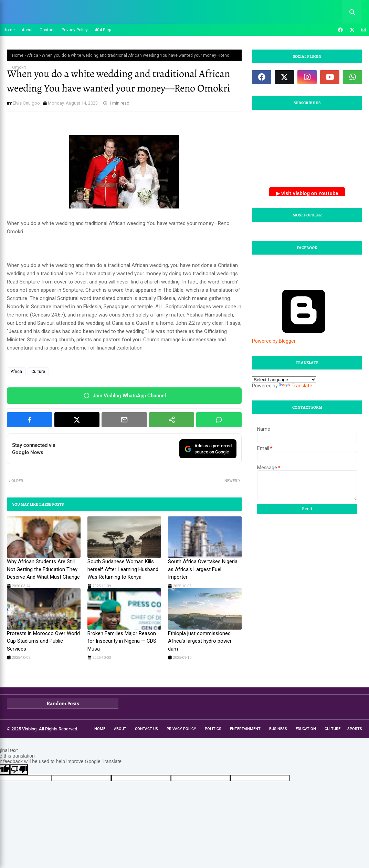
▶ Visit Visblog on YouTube (307, 193)
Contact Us (146, 729)
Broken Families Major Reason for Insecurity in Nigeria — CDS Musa (122, 641)
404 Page (104, 30)
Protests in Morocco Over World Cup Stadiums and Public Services (43, 641)
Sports (355, 729)
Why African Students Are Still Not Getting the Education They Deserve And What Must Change (43, 569)
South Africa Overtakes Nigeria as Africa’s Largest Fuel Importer (203, 569)
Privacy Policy (75, 30)
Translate (296, 386)
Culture (38, 372)
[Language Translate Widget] (284, 380)
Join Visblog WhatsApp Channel (124, 396)
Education (306, 729)
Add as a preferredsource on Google (208, 449)
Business (278, 729)
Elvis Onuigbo (26, 103)
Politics (213, 729)
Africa (33, 55)
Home (9, 30)
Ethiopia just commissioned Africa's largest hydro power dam (200, 641)
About (27, 30)
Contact (47, 30)
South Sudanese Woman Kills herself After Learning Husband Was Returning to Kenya (123, 569)
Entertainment (245, 729)
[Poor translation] (19, 769)
